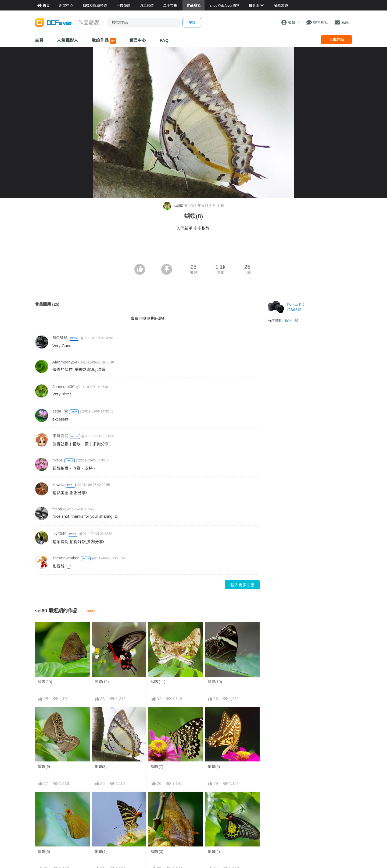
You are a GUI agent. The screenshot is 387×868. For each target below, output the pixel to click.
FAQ (164, 40)
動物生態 (291, 321)
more (91, 611)
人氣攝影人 (68, 40)
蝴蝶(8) (101, 767)
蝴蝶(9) (44, 767)
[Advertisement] (193, 249)
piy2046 (60, 533)
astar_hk (60, 411)
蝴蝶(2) (214, 852)
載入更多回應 (242, 585)
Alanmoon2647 (66, 362)
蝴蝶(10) (215, 682)
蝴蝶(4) (101, 852)
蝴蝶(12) (102, 682)
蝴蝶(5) (44, 852)
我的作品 (104, 41)
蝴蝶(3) (157, 852)
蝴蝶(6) (214, 767)
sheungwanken (66, 558)
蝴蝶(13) (45, 682)
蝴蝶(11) (158, 682)
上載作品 (336, 40)
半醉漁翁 (60, 436)
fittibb (57, 509)
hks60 (58, 460)
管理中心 (138, 40)
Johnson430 (63, 387)
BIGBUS (60, 338)
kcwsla (58, 484)
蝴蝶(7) (157, 767)
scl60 (174, 205)
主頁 (39, 40)
